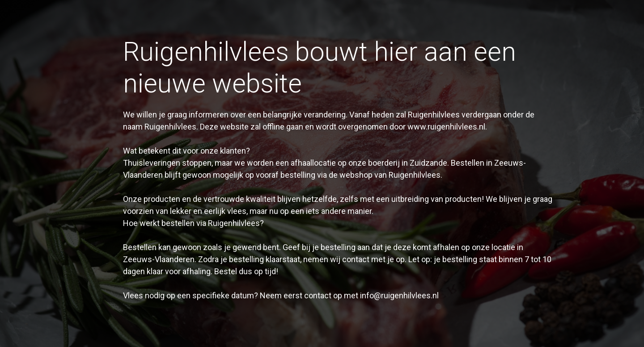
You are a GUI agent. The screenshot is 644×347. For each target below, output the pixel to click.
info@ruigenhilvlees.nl (399, 295)
